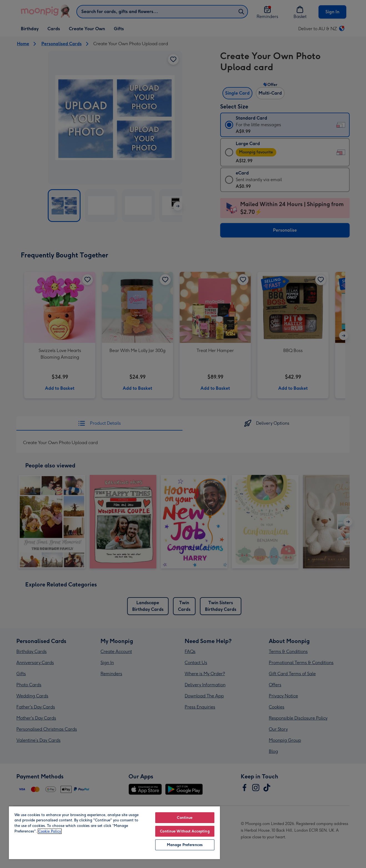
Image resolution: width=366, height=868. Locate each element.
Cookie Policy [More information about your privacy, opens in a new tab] (50, 831)
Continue (185, 818)
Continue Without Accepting (185, 831)
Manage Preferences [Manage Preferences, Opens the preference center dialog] (185, 845)
